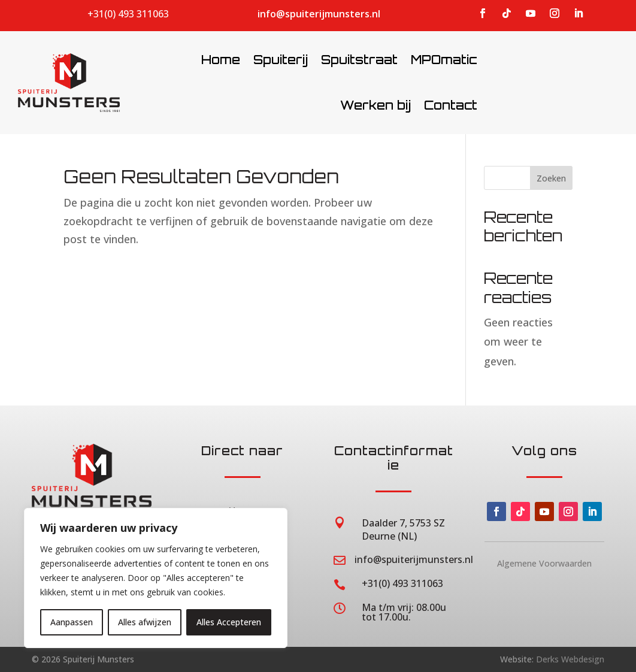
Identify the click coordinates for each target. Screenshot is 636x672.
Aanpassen (72, 622)
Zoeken (551, 178)
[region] (156, 578)
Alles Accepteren (229, 622)
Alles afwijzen (145, 622)
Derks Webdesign (570, 659)
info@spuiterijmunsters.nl (319, 14)
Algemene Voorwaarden (544, 563)
